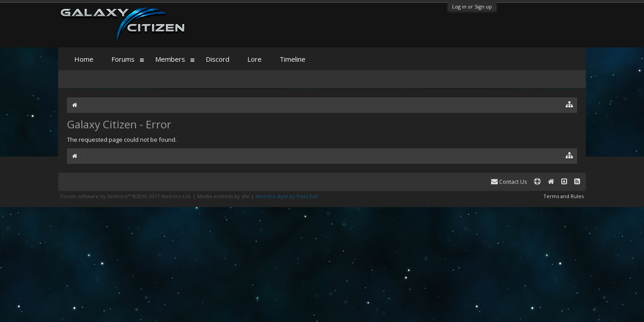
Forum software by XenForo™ (126, 196)
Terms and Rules (563, 196)
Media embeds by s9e (223, 196)
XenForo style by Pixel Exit (287, 196)
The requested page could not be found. (122, 140)
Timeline (292, 59)
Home (84, 59)
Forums (123, 59)
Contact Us (509, 182)
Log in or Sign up (472, 6)
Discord (218, 59)
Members (170, 59)
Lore (254, 59)
